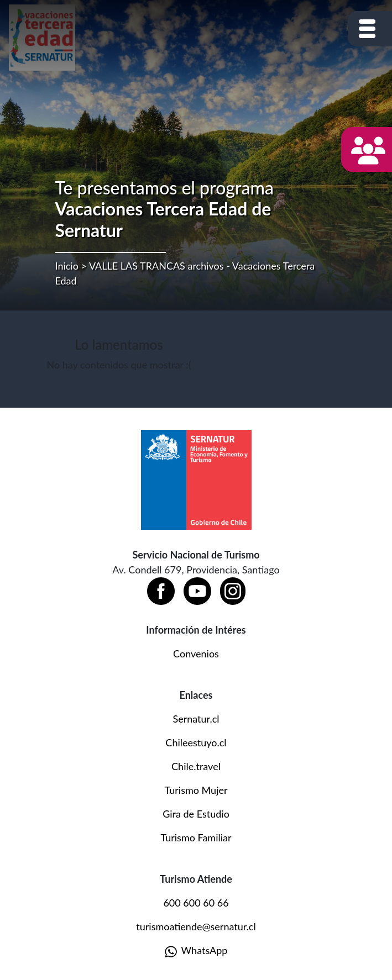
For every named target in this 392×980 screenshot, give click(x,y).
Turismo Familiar (196, 837)
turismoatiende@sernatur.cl (196, 926)
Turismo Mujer (196, 790)
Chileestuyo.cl (196, 742)
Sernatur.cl (196, 719)
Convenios (196, 654)
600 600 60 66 (196, 903)
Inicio (67, 266)
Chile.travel (196, 766)
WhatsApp (196, 951)
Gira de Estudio (196, 814)
